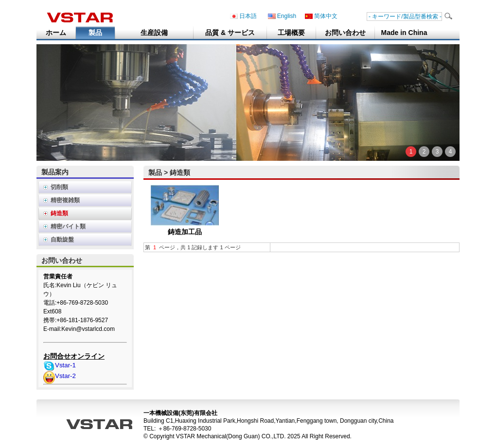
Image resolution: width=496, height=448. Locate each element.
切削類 (59, 187)
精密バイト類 (68, 226)
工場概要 (291, 33)
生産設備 (154, 33)
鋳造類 (59, 213)
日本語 (243, 16)
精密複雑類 (65, 200)
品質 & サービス (230, 33)
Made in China (404, 33)
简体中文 (321, 16)
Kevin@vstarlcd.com (88, 329)
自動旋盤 (62, 240)
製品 (95, 33)
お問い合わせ (345, 33)
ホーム (56, 33)
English (282, 16)
